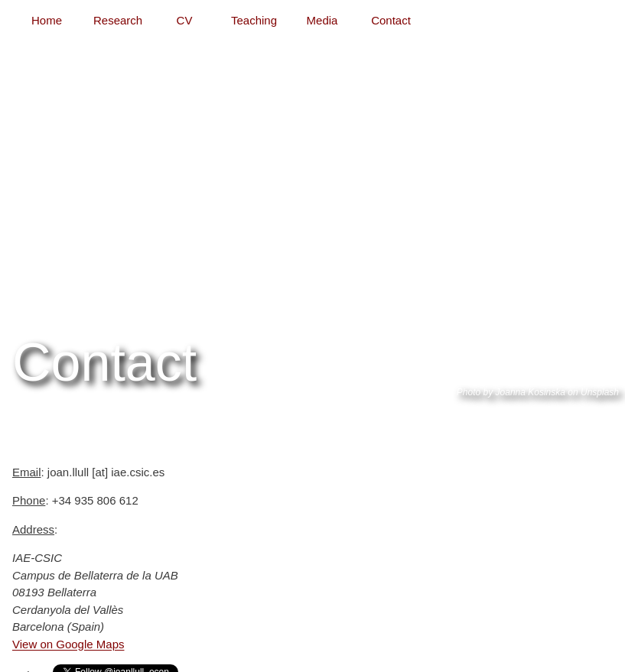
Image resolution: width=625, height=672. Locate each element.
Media (322, 20)
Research (118, 20)
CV (185, 20)
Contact (391, 20)
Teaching (254, 20)
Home (47, 20)
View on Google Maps (68, 644)
